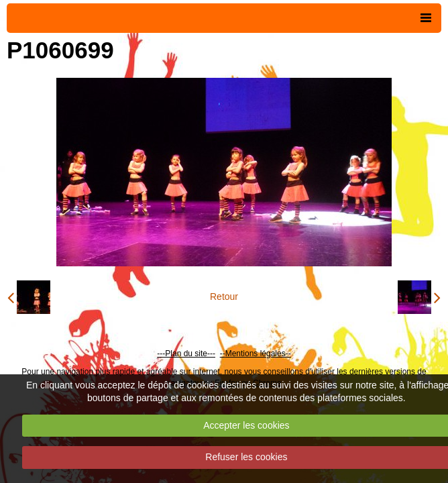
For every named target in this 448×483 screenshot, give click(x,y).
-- (223, 354)
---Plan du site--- (186, 354)
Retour (224, 297)
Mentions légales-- (258, 354)
